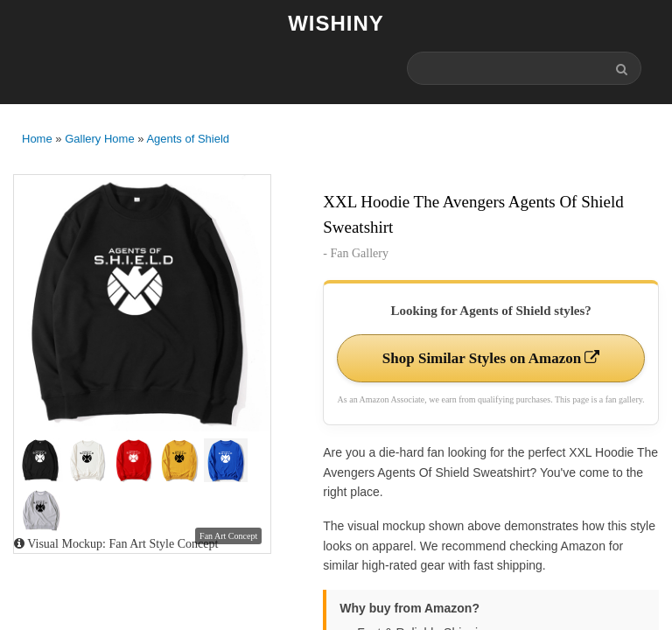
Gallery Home (99, 139)
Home (37, 139)
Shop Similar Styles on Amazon (491, 358)
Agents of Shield (188, 139)
